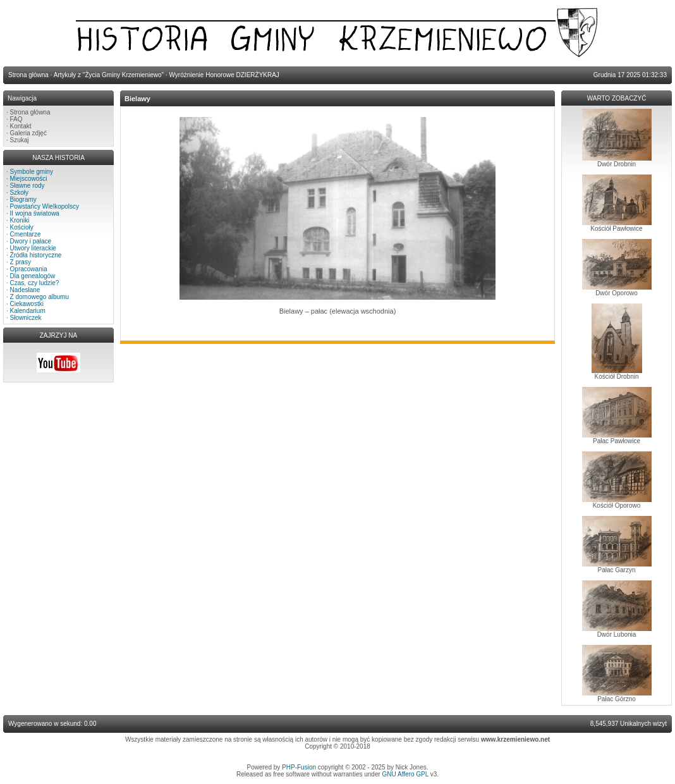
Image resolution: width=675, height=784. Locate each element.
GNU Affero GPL (405, 774)
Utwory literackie (33, 248)
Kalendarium (28, 311)
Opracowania (29, 269)
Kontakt (21, 126)
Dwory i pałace (31, 241)
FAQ (16, 119)
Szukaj (20, 140)
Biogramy (23, 199)
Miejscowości (29, 179)
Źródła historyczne (36, 255)
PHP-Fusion (299, 767)
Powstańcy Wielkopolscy (45, 206)
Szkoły (19, 193)
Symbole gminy (32, 172)
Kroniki (20, 220)
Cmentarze (26, 234)
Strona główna (30, 112)
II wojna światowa (35, 213)
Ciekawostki (27, 304)
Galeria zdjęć (28, 133)
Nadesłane (25, 290)
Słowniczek (26, 318)
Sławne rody (27, 186)
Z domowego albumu (40, 297)
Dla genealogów (33, 276)
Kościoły (22, 227)
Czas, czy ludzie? (35, 283)
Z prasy (21, 262)
